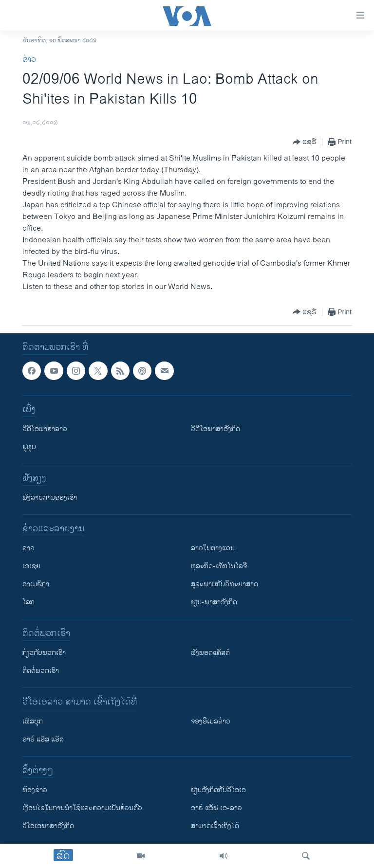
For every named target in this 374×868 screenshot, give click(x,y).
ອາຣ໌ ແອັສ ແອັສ (43, 739)
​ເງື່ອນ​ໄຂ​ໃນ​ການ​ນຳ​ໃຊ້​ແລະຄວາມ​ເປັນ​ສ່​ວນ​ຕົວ (82, 808)
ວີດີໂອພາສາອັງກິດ (215, 429)
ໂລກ (28, 602)
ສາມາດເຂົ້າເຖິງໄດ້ (215, 826)
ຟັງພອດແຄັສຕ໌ (210, 653)
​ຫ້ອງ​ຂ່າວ (35, 790)
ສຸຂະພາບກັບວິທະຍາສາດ (224, 584)
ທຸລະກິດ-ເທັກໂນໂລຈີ (219, 566)
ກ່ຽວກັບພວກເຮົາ (44, 653)
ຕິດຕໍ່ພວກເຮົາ (41, 671)
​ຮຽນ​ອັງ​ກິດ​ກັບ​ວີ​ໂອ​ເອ (218, 790)
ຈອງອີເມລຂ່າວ (211, 721)
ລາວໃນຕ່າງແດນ (213, 548)
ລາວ (28, 548)
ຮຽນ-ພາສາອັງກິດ (214, 602)
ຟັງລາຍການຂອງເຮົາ (50, 497)
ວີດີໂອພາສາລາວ (45, 429)
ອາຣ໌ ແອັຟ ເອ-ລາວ (216, 808)
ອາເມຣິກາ (36, 584)
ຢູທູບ (29, 447)
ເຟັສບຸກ (33, 721)
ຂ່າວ (29, 60)
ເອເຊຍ (31, 566)
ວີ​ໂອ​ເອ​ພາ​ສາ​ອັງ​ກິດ (48, 826)
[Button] (305, 142)
